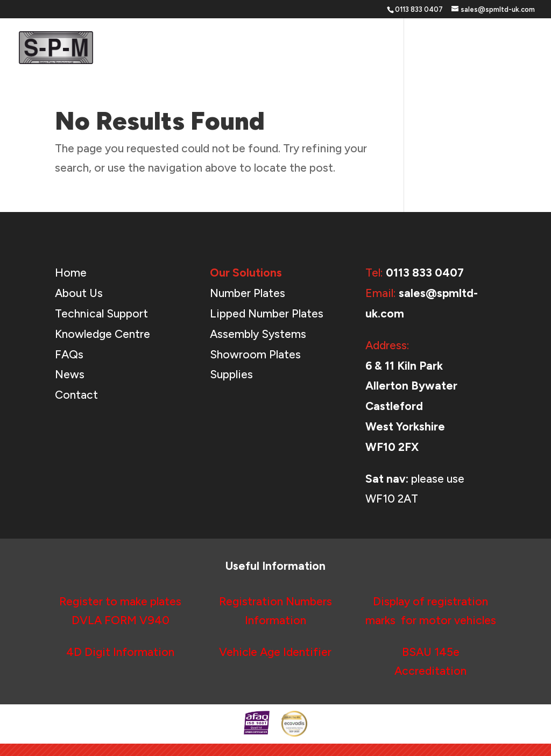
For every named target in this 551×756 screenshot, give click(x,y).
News (474, 48)
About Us (429, 48)
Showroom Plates (255, 354)
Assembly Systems (258, 334)
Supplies (231, 374)
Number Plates (248, 293)
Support (368, 48)
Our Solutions (298, 48)
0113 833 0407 (425, 273)
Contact (517, 48)
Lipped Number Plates (267, 313)
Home (243, 48)
